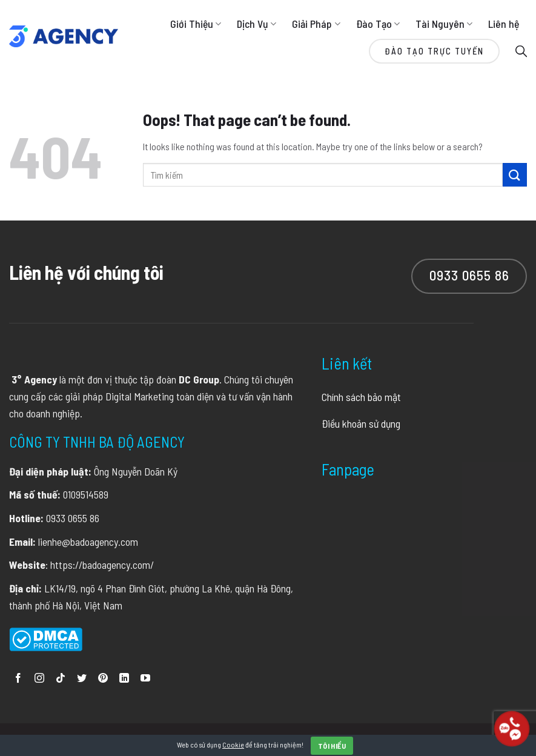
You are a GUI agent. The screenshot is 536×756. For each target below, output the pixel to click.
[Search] (521, 51)
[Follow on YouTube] (145, 679)
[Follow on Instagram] (39, 679)
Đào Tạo (378, 24)
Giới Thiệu (196, 24)
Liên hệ (504, 24)
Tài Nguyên (444, 24)
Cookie (233, 744)
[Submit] (515, 175)
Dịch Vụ (256, 24)
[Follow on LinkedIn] (124, 679)
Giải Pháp (316, 24)
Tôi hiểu (332, 746)
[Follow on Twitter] (82, 679)
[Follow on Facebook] (18, 679)
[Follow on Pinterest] (103, 679)
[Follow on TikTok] (61, 679)
